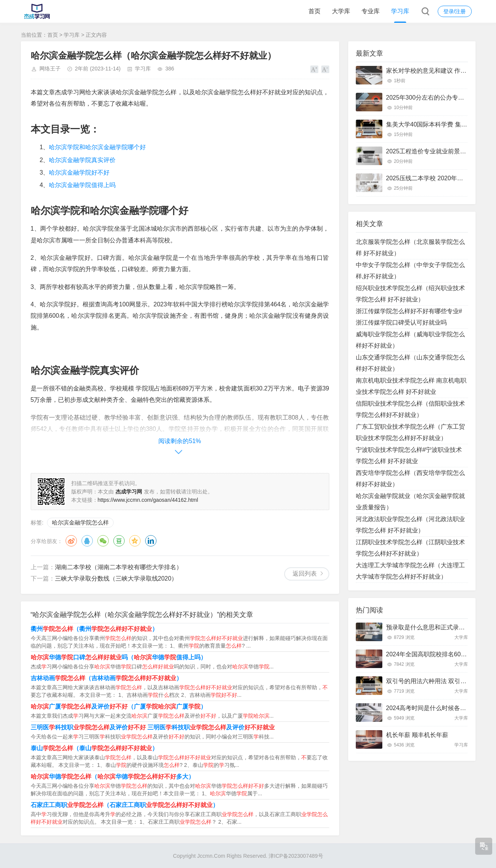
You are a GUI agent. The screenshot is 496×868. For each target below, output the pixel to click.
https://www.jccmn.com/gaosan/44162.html (148, 500)
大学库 (341, 11)
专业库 (371, 11)
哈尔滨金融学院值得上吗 (82, 185)
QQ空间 (135, 541)
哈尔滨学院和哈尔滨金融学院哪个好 (97, 147)
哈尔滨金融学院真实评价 (82, 160)
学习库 (400, 11)
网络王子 (50, 69)
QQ (87, 541)
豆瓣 (119, 541)
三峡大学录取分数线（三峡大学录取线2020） (116, 578)
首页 (314, 11)
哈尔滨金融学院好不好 (79, 173)
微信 (103, 541)
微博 (71, 541)
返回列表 (305, 574)
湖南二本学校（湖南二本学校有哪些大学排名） (119, 567)
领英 (151, 541)
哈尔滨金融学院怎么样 (80, 522)
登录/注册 (455, 11)
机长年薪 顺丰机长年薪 (417, 735)
